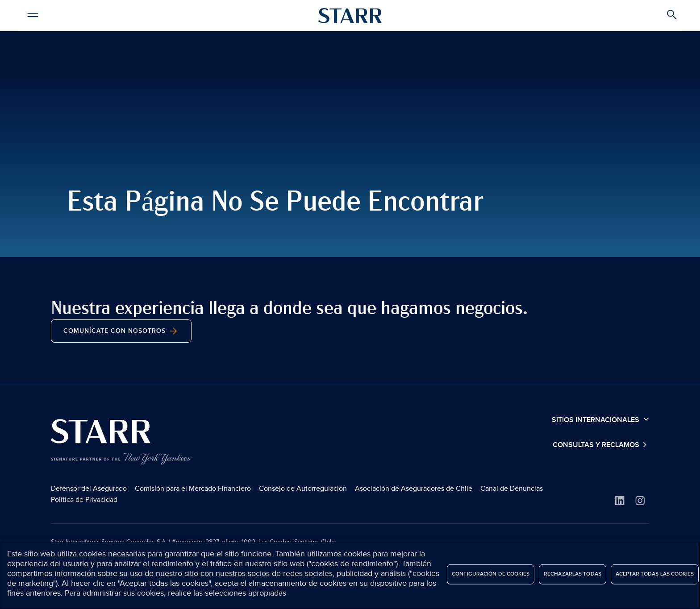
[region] (350, 575)
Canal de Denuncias (512, 489)
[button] (33, 14)
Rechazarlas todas (573, 574)
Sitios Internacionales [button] (600, 419)
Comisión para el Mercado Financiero (193, 489)
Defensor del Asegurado (89, 489)
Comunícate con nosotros (121, 331)
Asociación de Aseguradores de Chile (414, 489)
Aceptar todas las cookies (655, 574)
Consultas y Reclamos (597, 445)
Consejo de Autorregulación (303, 489)
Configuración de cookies (491, 574)
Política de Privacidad (84, 500)
